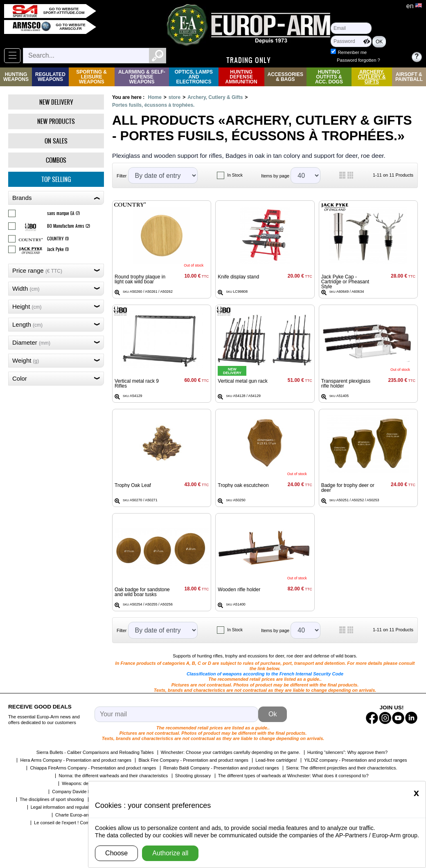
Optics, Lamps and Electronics (194, 77)
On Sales (56, 141)
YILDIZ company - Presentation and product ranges (355, 760)
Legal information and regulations (64, 807)
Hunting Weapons (16, 77)
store (175, 97)
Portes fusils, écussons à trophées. (153, 105)
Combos (56, 160)
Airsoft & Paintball (409, 77)
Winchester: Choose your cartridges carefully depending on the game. (231, 752)
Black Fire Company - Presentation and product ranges (193, 760)
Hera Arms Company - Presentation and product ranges (76, 760)
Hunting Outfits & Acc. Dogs (329, 77)
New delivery (56, 102)
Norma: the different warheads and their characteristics (113, 776)
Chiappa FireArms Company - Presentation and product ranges (93, 768)
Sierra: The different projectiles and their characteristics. (342, 768)
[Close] (416, 793)
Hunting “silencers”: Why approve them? (347, 752)
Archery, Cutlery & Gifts (372, 77)
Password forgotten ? (358, 60)
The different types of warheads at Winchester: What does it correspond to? (293, 776)
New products (56, 121)
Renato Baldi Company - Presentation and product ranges (221, 768)
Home (154, 97)
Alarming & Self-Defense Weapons (142, 77)
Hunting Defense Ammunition (241, 77)
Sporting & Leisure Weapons (91, 77)
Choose (116, 853)
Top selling (56, 179)
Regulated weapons (50, 77)
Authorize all (170, 853)
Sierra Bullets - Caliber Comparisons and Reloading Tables (95, 752)
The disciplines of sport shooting (52, 799)
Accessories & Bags (285, 77)
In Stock (235, 175)
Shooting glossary (193, 776)
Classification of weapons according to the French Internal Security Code (265, 674)
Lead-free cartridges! (276, 760)
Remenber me (352, 52)
